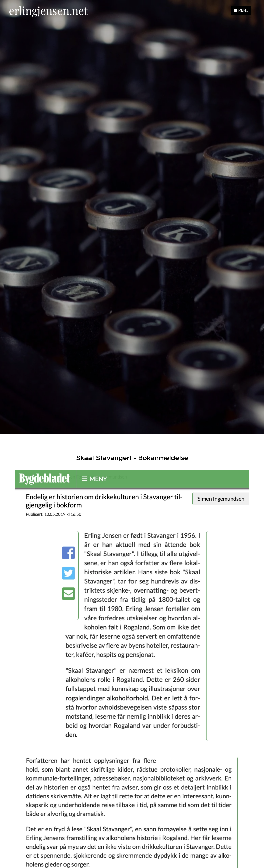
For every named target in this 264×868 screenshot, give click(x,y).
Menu (241, 10)
